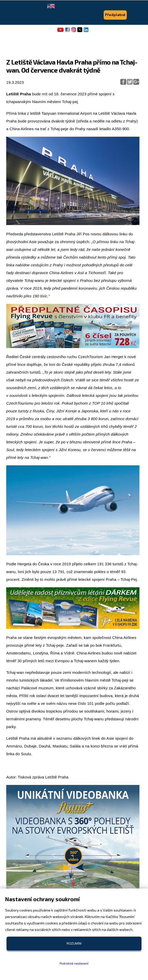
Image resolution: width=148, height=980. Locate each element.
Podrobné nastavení (74, 963)
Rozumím (74, 944)
